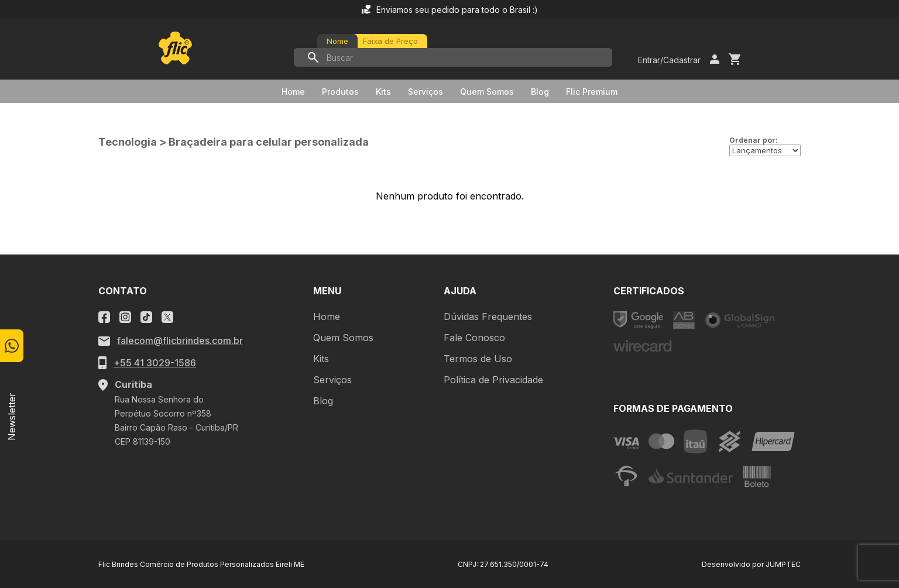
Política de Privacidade (493, 380)
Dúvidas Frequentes (488, 317)
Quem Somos (487, 92)
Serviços (426, 92)
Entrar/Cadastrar (669, 60)
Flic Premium (592, 92)
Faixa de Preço (390, 41)
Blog (540, 92)
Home (293, 92)
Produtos (340, 92)
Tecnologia (128, 142)
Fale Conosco (474, 338)
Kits (383, 92)
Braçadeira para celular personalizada (269, 142)
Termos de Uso (478, 359)
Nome (337, 41)
